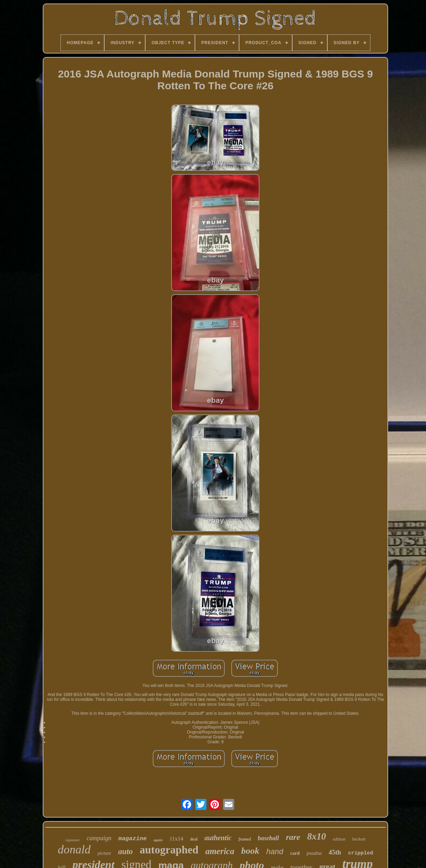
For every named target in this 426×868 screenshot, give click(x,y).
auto (125, 851)
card (295, 853)
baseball (268, 838)
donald (74, 849)
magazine (132, 839)
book (250, 851)
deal (194, 839)
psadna (314, 853)
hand (275, 851)
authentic (218, 838)
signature (72, 840)
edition (339, 839)
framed (244, 839)
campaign (99, 838)
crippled (361, 853)
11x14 (176, 839)
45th (335, 852)
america (220, 851)
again (158, 840)
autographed (169, 850)
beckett (359, 839)
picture (104, 853)
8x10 (317, 836)
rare (293, 837)
